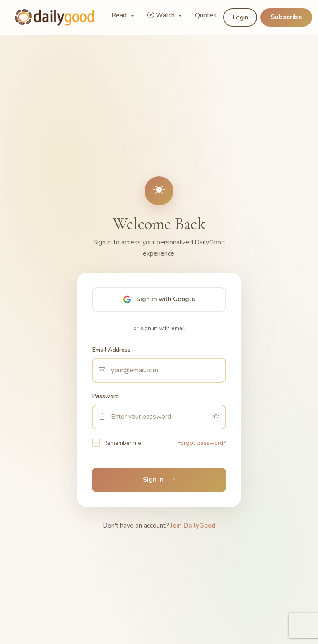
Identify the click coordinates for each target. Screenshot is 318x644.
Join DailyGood (193, 526)
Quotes (206, 15)
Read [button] (120, 15)
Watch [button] (162, 15)
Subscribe (286, 17)
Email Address (111, 350)
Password (105, 396)
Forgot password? (202, 443)
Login (240, 17)
